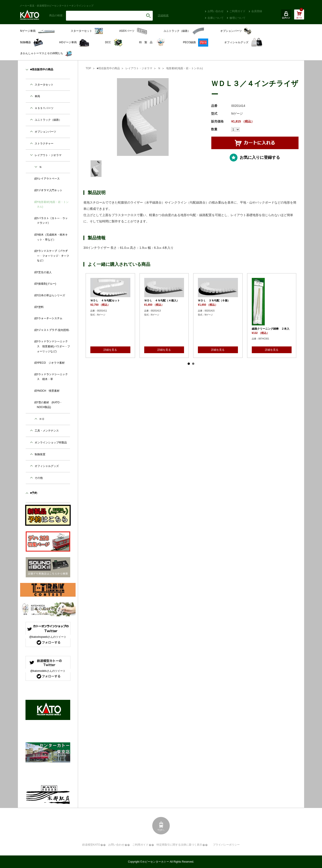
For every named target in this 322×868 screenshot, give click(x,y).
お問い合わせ (216, 11)
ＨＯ (42, 419)
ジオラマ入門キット (50, 190)
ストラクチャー (44, 144)
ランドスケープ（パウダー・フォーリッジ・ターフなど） (53, 256)
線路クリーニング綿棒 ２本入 (271, 329)
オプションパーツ (45, 132)
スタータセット (44, 85)
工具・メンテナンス (47, 431)
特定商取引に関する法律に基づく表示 (179, 845)
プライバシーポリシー (226, 845)
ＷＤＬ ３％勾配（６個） (214, 301)
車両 (37, 96)
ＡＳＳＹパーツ (44, 108)
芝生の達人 (45, 272)
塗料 (41, 307)
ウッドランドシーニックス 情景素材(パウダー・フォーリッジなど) (53, 346)
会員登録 (257, 11)
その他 (39, 478)
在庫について (216, 18)
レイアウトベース (49, 179)
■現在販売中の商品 (108, 68)
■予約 (34, 493)
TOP (88, 68)
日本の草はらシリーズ (52, 295)
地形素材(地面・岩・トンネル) (184, 68)
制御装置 (40, 454)
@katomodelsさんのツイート (48, 671)
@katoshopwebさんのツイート (48, 637)
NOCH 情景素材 (49, 391)
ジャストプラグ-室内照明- (54, 330)
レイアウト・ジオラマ (139, 68)
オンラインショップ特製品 (51, 443)
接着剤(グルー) (47, 284)
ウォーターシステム (50, 318)
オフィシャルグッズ (47, 466)
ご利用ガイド (237, 11)
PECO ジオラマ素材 (51, 363)
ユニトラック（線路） (48, 120)
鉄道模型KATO (91, 845)
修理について (237, 18)
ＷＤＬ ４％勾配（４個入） (162, 301)
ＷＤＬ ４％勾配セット (105, 301)
